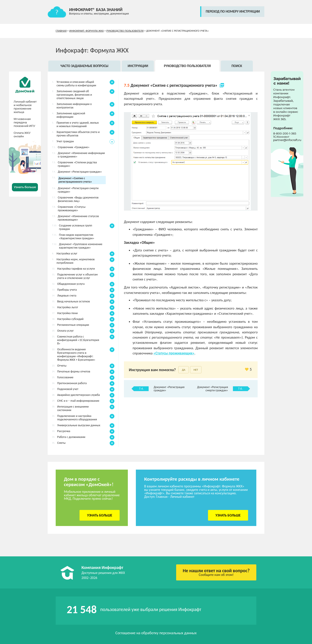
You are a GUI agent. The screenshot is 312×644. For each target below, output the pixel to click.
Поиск (237, 66)
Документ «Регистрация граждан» (169, 389)
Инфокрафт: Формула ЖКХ (87, 31)
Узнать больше (100, 515)
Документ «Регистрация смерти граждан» (213, 389)
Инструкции (138, 66)
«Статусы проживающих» (174, 353)
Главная (61, 31)
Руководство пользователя (125, 31)
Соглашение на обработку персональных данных (156, 633)
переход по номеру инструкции (233, 11)
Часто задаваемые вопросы (84, 66)
